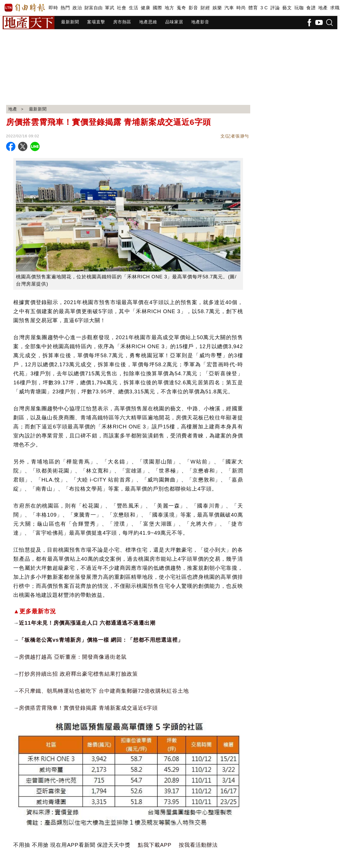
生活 (133, 8)
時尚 (241, 8)
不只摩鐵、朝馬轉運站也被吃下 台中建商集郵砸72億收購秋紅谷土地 (104, 691)
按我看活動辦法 (198, 845)
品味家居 (174, 22)
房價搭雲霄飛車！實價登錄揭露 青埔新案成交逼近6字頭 (88, 708)
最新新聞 (70, 22)
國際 (157, 8)
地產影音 (200, 22)
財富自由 (93, 8)
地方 (169, 8)
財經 (205, 8)
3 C (264, 8)
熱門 (65, 8)
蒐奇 (181, 8)
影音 (193, 8)
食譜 (311, 8)
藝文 (287, 8)
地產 (323, 8)
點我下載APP (155, 845)
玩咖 (299, 8)
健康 (145, 8)
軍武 (110, 8)
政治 (77, 8)
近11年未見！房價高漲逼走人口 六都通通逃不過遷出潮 (87, 623)
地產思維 (148, 22)
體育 (253, 8)
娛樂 (217, 8)
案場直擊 (96, 22)
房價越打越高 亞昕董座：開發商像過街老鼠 (73, 657)
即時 (53, 8)
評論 (275, 8)
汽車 (229, 8)
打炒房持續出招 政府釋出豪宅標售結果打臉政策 (78, 674)
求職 (335, 8)
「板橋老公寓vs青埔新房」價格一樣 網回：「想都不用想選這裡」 (101, 640)
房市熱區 (122, 22)
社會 (122, 8)
